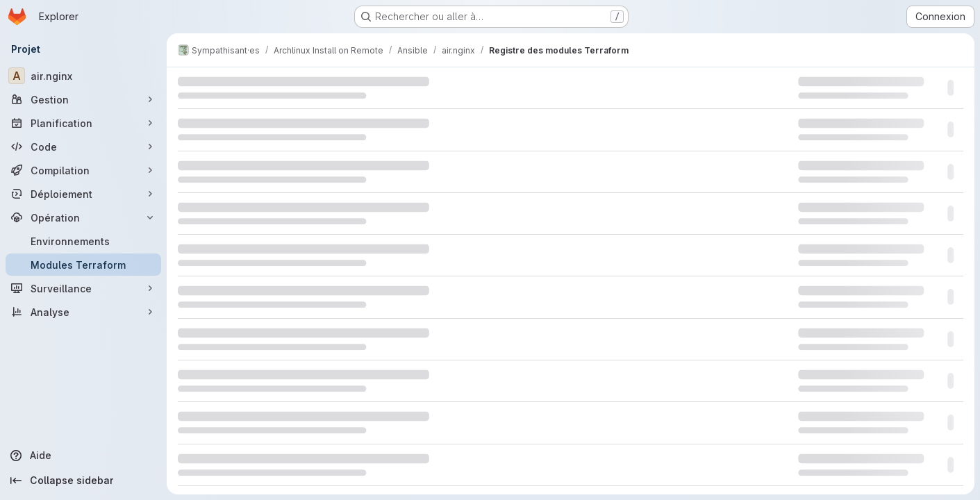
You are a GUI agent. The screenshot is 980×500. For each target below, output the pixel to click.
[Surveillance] (83, 288)
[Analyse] (83, 312)
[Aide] (83, 456)
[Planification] (83, 123)
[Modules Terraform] (83, 265)
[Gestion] (83, 99)
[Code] (83, 147)
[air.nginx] (83, 76)
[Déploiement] (83, 194)
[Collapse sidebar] (83, 481)
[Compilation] (83, 170)
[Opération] (83, 217)
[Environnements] (83, 241)
